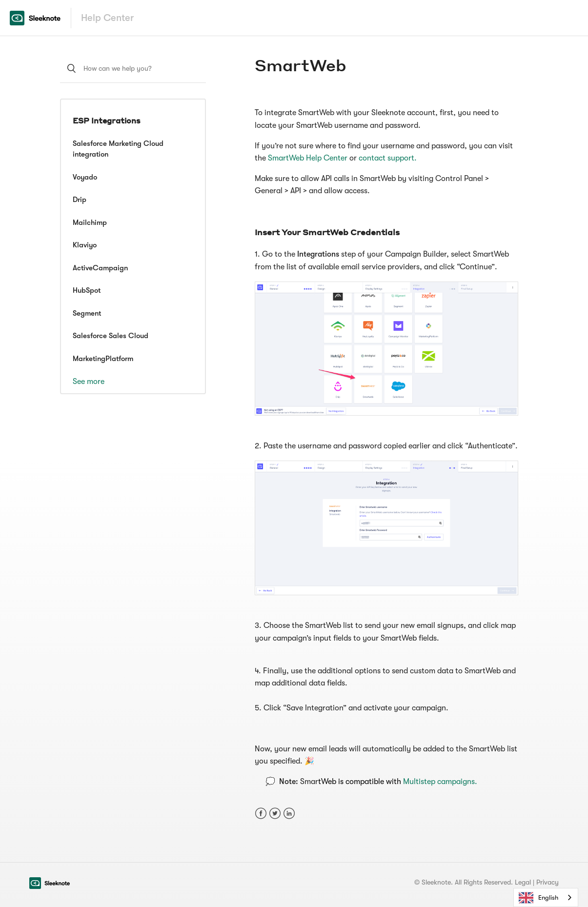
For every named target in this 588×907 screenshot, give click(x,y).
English (538, 898)
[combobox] (546, 897)
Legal (523, 882)
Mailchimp (90, 222)
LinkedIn (289, 814)
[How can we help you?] (133, 68)
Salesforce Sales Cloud (111, 336)
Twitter (275, 814)
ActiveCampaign (100, 268)
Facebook (261, 814)
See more (89, 382)
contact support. (388, 158)
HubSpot (87, 290)
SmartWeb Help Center (309, 158)
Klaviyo (85, 245)
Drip (80, 200)
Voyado (85, 177)
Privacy (547, 882)
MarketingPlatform (103, 359)
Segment (87, 313)
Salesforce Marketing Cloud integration (118, 149)
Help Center (107, 18)
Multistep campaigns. (440, 782)
